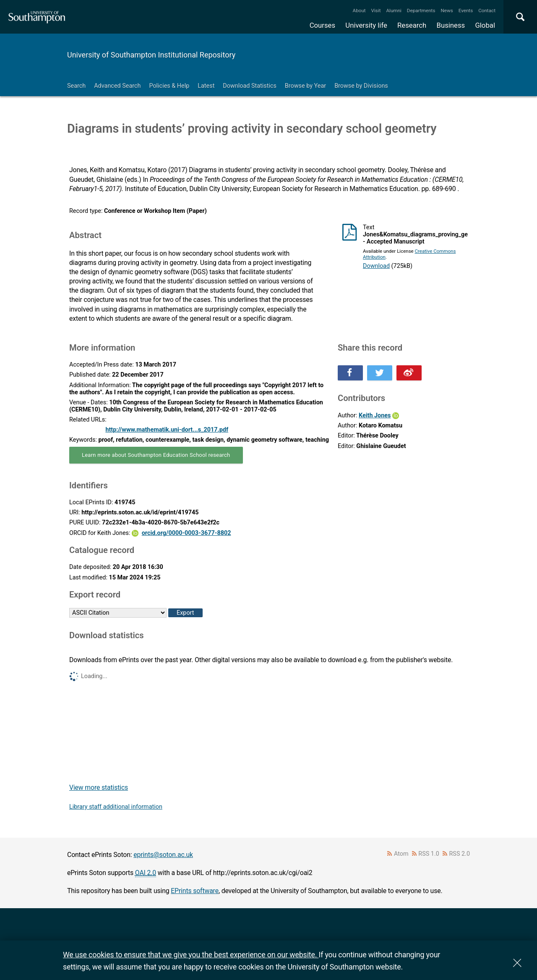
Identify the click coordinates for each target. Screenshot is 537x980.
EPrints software (195, 891)
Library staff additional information (116, 807)
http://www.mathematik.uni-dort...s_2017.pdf (167, 430)
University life (366, 25)
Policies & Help (169, 86)
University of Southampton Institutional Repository (151, 55)
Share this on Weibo (409, 373)
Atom (401, 854)
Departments (421, 10)
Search (76, 86)
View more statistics (99, 787)
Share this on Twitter (380, 373)
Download (376, 266)
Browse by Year (305, 86)
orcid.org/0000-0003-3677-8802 (186, 533)
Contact (487, 10)
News (447, 10)
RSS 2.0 (460, 854)
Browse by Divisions (361, 86)
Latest (206, 86)
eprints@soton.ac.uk (163, 855)
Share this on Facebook (350, 373)
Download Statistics (250, 86)
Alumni (394, 10)
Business (451, 25)
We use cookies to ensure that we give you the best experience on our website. (191, 955)
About (359, 10)
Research (412, 25)
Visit (376, 10)
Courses (322, 25)
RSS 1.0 (429, 854)
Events (466, 10)
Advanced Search (117, 86)
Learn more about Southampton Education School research (156, 455)
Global (485, 25)
